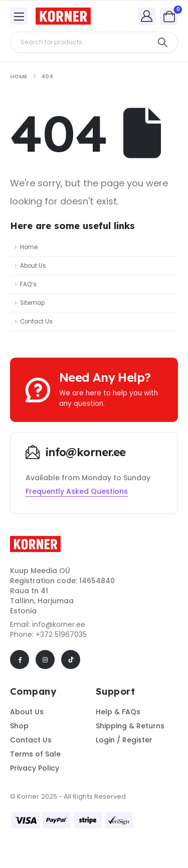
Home (29, 247)
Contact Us (36, 321)
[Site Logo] (63, 16)
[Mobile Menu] (19, 16)
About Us (33, 266)
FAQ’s (28, 284)
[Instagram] (45, 660)
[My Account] (147, 16)
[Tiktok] (71, 660)
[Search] (163, 42)
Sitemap (32, 303)
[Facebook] (20, 660)
